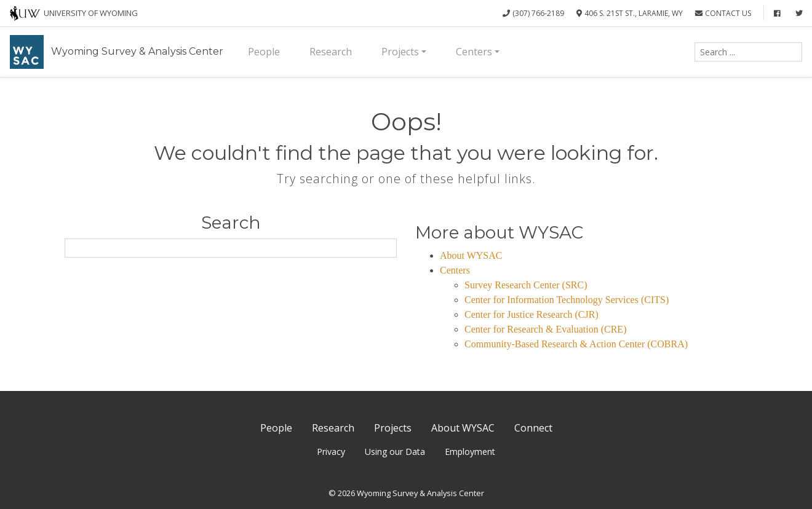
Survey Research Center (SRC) (526, 285)
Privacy (331, 452)
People (264, 52)
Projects (400, 52)
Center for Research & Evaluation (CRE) (545, 329)
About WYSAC (471, 255)
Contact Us (723, 13)
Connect (533, 428)
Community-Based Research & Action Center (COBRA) (576, 344)
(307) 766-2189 (533, 13)
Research (331, 52)
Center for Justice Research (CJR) (531, 314)
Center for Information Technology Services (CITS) (567, 300)
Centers (474, 52)
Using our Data (395, 452)
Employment (470, 452)
